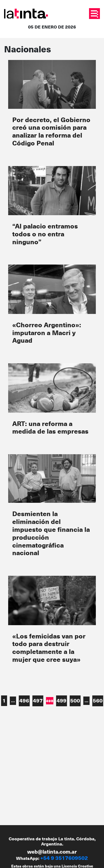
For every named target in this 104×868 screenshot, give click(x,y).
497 (38, 700)
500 (75, 700)
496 (24, 700)
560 (98, 700)
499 (62, 700)
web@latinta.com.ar (52, 852)
